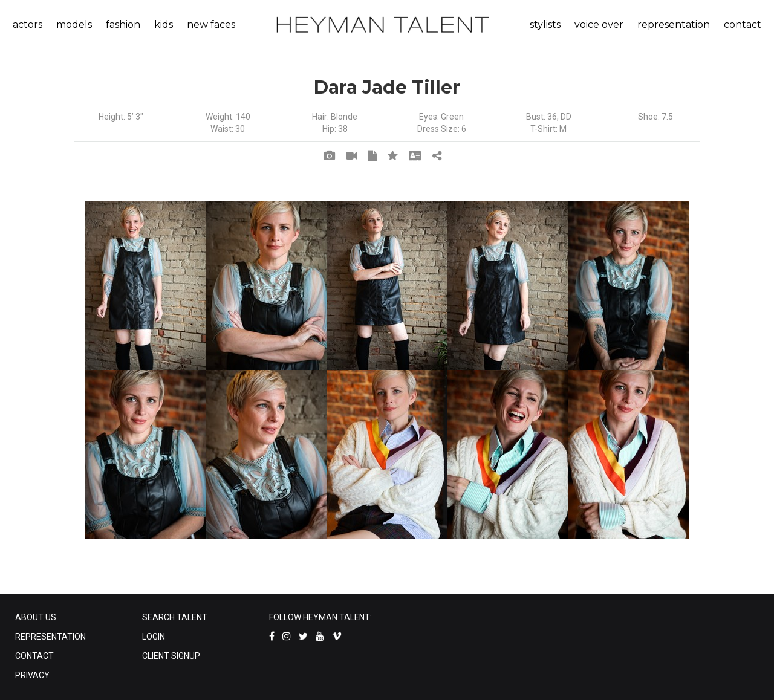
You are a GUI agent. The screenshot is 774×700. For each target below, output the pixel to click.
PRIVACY (32, 675)
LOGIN (154, 637)
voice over (599, 24)
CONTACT (34, 656)
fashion (123, 24)
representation (674, 24)
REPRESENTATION (50, 637)
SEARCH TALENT (175, 617)
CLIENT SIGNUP (171, 656)
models (74, 24)
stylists (545, 24)
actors (28, 24)
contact (743, 24)
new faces (211, 24)
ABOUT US (36, 617)
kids (164, 24)
